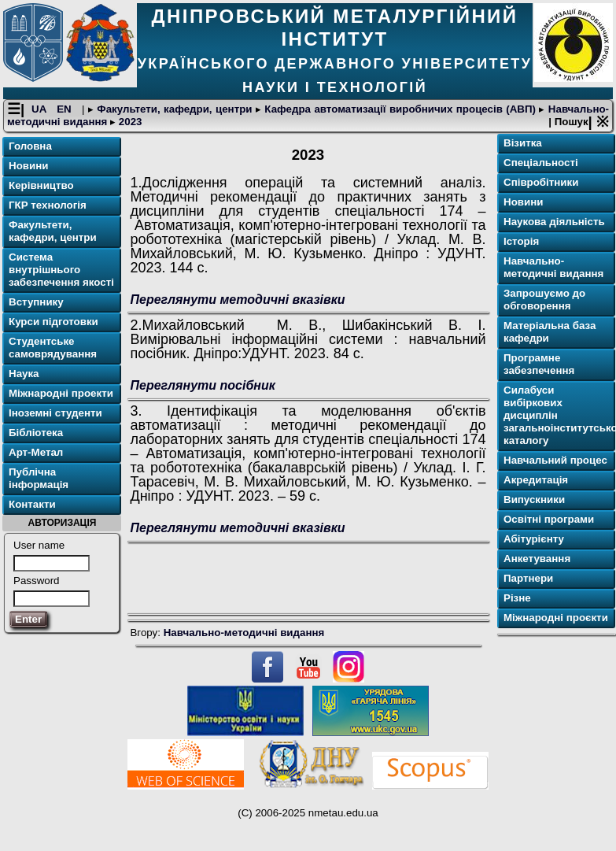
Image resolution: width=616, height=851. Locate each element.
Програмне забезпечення (539, 364)
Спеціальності (541, 163)
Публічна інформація (39, 478)
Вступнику (36, 302)
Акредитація (536, 480)
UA (41, 109)
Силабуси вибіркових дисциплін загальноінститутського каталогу (558, 415)
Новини (28, 166)
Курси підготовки (53, 322)
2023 (129, 122)
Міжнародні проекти (61, 393)
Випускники (534, 499)
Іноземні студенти (55, 413)
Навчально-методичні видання (244, 633)
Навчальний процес (555, 460)
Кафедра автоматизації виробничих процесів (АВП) (400, 109)
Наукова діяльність (554, 222)
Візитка (523, 143)
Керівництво (41, 185)
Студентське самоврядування (53, 348)
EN (66, 109)
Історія (521, 241)
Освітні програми (549, 519)
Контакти (32, 504)
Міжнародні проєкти (556, 618)
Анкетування (537, 559)
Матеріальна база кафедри (550, 332)
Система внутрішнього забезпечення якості (61, 270)
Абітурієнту (534, 539)
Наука (24, 374)
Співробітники (541, 182)
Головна (30, 146)
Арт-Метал (36, 452)
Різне (517, 598)
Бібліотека (36, 433)
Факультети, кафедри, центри (175, 109)
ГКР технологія (48, 205)
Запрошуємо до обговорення (544, 300)
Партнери (528, 578)
